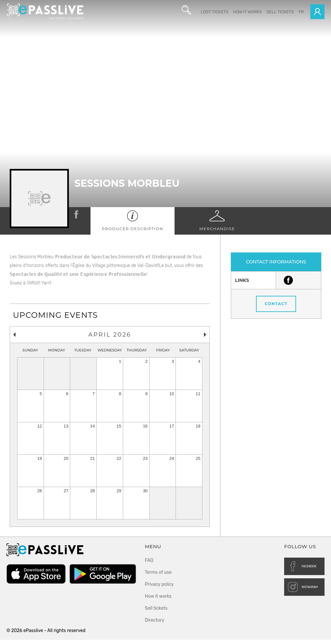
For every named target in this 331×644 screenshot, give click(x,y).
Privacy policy (159, 588)
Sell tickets (280, 12)
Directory (155, 624)
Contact (276, 308)
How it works (247, 12)
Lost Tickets (214, 12)
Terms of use (158, 577)
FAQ (149, 565)
